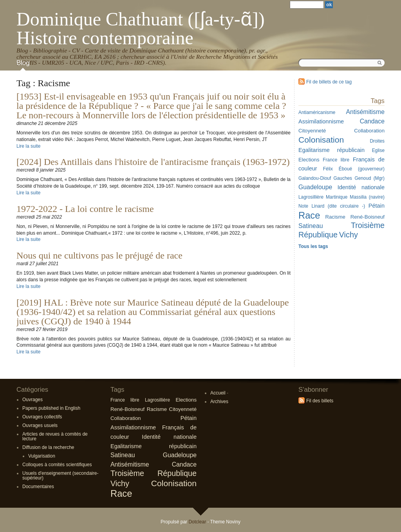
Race (121, 493)
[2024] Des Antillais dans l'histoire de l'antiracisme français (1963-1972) (153, 162)
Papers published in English (51, 408)
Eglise (378, 150)
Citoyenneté (183, 409)
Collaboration (126, 418)
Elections (186, 400)
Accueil (218, 393)
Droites (377, 141)
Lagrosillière (157, 400)
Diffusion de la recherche (48, 447)
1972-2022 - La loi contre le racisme (85, 209)
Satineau (123, 455)
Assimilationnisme (133, 427)
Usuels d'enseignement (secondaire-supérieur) (60, 476)
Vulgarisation (42, 456)
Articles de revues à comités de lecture (55, 436)
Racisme (157, 409)
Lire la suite (28, 146)
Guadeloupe (180, 455)
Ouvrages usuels (40, 425)
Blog (23, 63)
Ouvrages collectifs (42, 417)
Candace (184, 464)
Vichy (120, 483)
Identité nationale (169, 437)
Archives (219, 402)
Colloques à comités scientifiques (57, 465)
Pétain (377, 206)
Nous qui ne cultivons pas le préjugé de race (99, 255)
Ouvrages (33, 400)
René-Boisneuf (127, 409)
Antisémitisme (130, 464)
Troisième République (154, 473)
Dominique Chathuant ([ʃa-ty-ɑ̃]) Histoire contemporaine (141, 28)
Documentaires (38, 487)
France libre (125, 400)
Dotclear (197, 522)
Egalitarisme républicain (154, 446)
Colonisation (174, 483)
